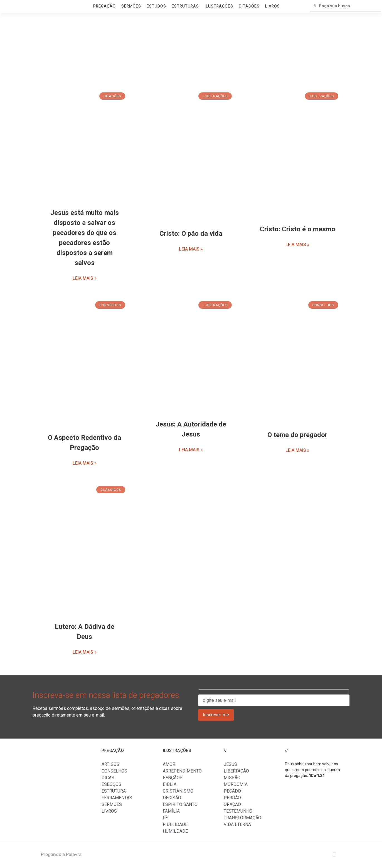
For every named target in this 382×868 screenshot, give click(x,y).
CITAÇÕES (249, 6)
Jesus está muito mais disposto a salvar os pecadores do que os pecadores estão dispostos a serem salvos (85, 238)
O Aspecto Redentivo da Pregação (84, 443)
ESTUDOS (156, 6)
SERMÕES (131, 6)
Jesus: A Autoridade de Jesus (191, 429)
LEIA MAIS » (85, 278)
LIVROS (273, 6)
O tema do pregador (297, 435)
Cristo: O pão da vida (191, 234)
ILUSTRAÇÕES (219, 6)
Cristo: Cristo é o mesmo (298, 229)
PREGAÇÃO (104, 6)
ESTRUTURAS (185, 6)
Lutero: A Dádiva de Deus (85, 632)
